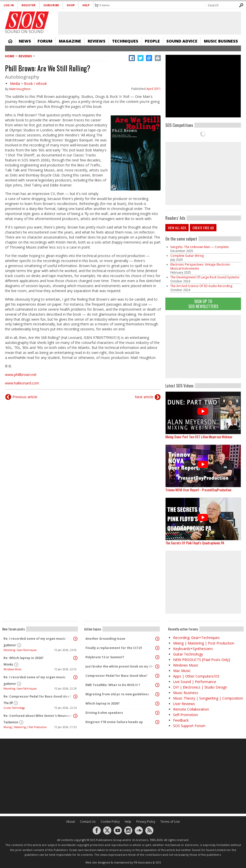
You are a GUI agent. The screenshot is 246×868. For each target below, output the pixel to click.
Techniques (125, 41)
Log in (9, 5)
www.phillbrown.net (21, 375)
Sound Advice (182, 41)
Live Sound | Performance (195, 682)
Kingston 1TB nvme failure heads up (114, 722)
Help (86, 5)
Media (15, 83)
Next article (144, 397)
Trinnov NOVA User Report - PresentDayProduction (198, 490)
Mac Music (182, 671)
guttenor (10, 645)
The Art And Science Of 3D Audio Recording (201, 286)
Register (29, 5)
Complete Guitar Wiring (187, 256)
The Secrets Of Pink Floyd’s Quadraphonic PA (195, 543)
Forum (45, 41)
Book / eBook (35, 83)
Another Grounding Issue (105, 639)
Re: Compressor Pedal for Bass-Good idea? (37, 696)
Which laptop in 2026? (102, 703)
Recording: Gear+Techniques (20, 650)
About (71, 822)
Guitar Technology (14, 708)
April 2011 (154, 89)
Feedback (181, 720)
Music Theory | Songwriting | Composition (208, 698)
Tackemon (11, 722)
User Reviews (184, 704)
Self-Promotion (186, 715)
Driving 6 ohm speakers (104, 713)
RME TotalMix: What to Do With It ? (113, 685)
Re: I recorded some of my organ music (35, 639)
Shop (71, 5)
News (25, 41)
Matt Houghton (20, 89)
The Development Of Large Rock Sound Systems (205, 277)
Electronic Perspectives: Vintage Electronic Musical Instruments (200, 266)
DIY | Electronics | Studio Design (200, 687)
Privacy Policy (146, 822)
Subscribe (51, 5)
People (152, 41)
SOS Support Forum (189, 726)
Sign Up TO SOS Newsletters (203, 304)
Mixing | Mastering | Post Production (25, 727)
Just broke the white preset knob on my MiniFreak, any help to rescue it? (121, 666)
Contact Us (88, 822)
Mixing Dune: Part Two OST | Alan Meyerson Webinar (199, 437)
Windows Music (13, 669)
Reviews (97, 41)
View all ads (177, 228)
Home (10, 41)
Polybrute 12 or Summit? (105, 657)
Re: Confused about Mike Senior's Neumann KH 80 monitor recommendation (39, 716)
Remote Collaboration (191, 709)
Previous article (25, 397)
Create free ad (203, 228)
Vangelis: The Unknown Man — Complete (200, 247)
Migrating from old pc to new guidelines (117, 694)
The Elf (8, 703)
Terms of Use (170, 822)
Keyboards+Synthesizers (193, 649)
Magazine (70, 41)
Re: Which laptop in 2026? (23, 658)
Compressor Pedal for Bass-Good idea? (116, 676)
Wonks (8, 664)
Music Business (221, 41)
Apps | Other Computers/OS (196, 676)
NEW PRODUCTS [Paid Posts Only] (202, 660)
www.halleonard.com (22, 383)
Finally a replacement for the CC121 (114, 648)
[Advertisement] (123, 776)
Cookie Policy (110, 822)
